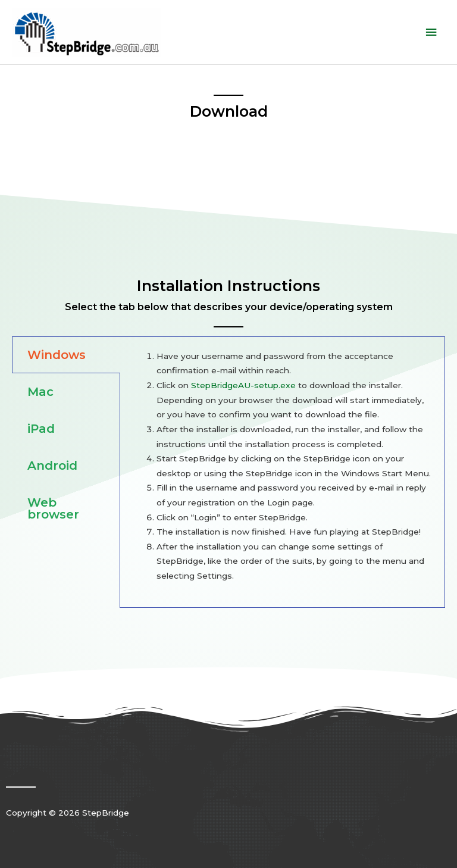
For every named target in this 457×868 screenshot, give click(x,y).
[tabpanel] (282, 472)
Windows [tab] (57, 355)
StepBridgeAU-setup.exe (243, 385)
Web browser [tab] (53, 508)
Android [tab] (52, 466)
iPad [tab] (41, 429)
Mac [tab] (40, 392)
